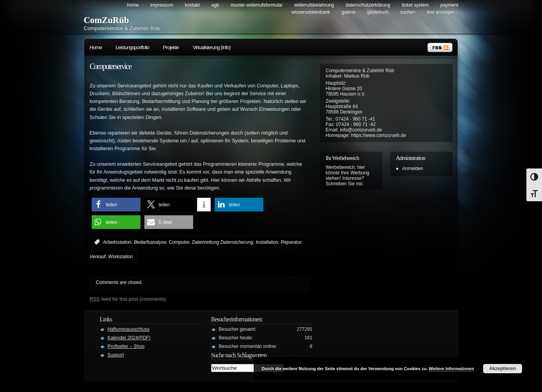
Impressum (162, 5)
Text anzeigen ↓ (443, 12)
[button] (116, 205)
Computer (179, 242)
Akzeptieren (503, 369)
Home (133, 5)
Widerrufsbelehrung (314, 5)
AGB (215, 5)
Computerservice (111, 66)
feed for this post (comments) (128, 299)
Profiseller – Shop (126, 346)
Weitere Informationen (451, 369)
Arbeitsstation (117, 242)
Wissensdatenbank (311, 12)
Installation (267, 242)
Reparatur (291, 242)
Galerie (348, 12)
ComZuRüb (107, 20)
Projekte (171, 47)
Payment (449, 5)
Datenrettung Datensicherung (223, 242)
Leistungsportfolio (132, 47)
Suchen (408, 12)
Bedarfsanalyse (150, 242)
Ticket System (415, 5)
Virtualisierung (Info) (211, 47)
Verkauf (98, 257)
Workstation (120, 257)
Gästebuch (378, 12)
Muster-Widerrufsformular (257, 5)
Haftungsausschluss (129, 329)
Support (116, 355)
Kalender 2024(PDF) (129, 338)
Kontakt (192, 5)
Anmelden (413, 169)
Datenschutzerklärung (368, 5)
